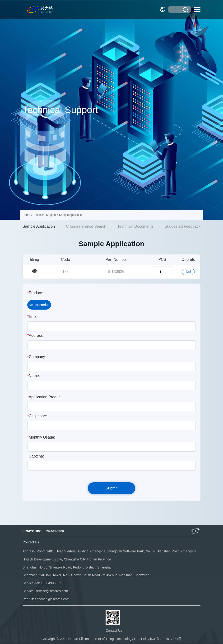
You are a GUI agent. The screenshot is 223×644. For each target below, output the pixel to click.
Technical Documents (135, 226)
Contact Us (114, 631)
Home (26, 215)
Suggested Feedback (183, 226)
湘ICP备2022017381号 (165, 639)
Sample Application (39, 226)
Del (188, 272)
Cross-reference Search (86, 226)
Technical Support (44, 215)
